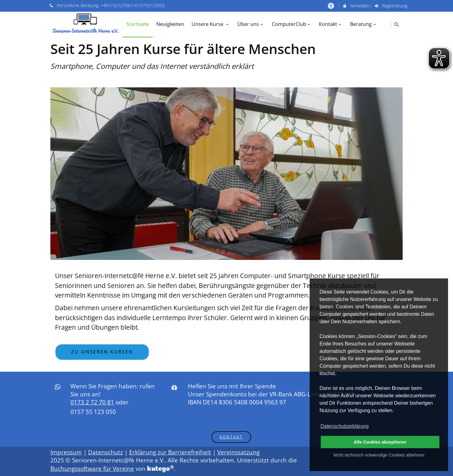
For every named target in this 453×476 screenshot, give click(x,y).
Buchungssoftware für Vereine (92, 469)
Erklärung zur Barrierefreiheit (170, 452)
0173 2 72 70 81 (92, 402)
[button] (397, 24)
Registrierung (391, 6)
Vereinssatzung (238, 452)
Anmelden (356, 6)
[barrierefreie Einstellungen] (331, 6)
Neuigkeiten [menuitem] (170, 24)
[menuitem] (384, 21)
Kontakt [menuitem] (331, 24)
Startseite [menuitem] (138, 24)
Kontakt (231, 437)
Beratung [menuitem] (364, 24)
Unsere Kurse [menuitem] (211, 24)
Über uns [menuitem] (251, 24)
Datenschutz (106, 452)
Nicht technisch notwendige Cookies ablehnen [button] (379, 455)
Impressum (66, 452)
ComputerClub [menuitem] (292, 24)
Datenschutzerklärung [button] (345, 426)
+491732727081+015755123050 (133, 5)
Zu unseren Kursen (102, 352)
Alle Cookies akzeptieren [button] (380, 442)
